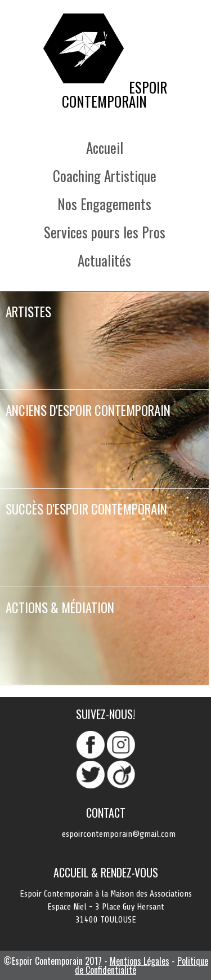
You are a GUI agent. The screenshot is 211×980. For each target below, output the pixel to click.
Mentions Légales (140, 961)
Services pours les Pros (105, 232)
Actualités (104, 260)
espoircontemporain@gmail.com (119, 834)
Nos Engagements (104, 204)
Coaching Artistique (105, 176)
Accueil (105, 147)
